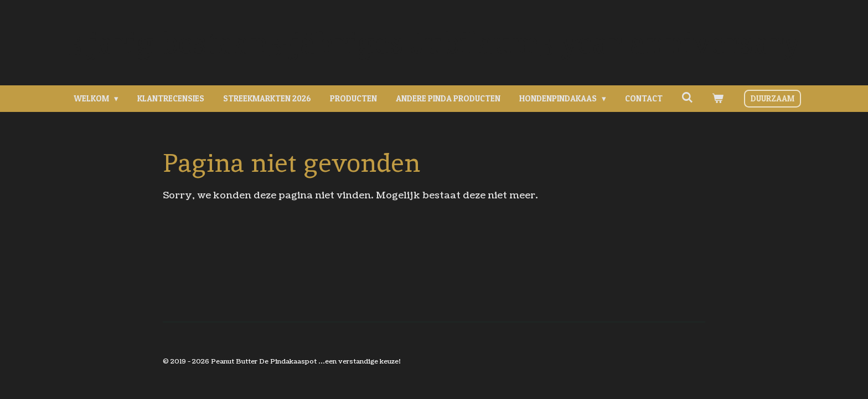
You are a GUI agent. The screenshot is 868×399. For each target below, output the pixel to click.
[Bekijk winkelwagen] (718, 99)
